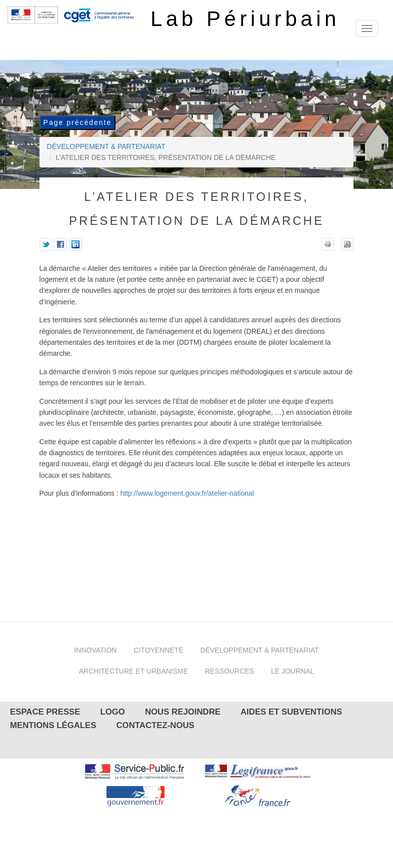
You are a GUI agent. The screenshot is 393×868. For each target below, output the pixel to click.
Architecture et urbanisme (133, 671)
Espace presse (45, 712)
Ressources (229, 671)
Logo (113, 712)
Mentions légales (53, 725)
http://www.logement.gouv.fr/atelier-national (187, 493)
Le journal (292, 671)
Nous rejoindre (183, 712)
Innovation (95, 650)
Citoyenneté (158, 650)
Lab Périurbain (245, 19)
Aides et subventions (291, 712)
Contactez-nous (155, 725)
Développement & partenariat (106, 146)
